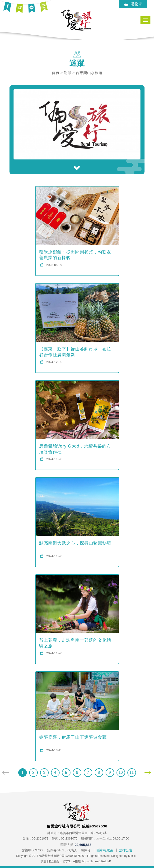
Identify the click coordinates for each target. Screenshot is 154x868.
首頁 (56, 73)
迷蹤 (68, 73)
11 (132, 772)
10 (121, 772)
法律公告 (126, 850)
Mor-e (132, 856)
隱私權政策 (105, 850)
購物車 (133, 4)
